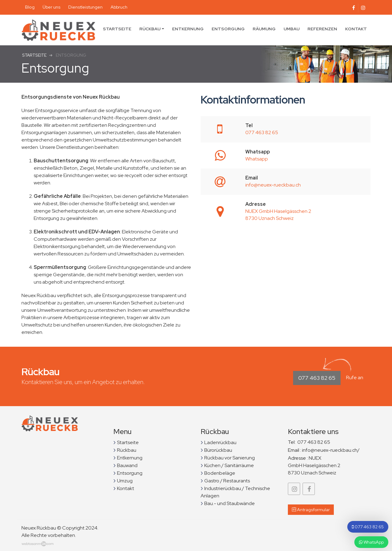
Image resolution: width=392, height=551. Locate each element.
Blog (30, 7)
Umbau (292, 29)
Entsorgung (228, 29)
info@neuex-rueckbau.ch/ (331, 450)
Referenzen (322, 29)
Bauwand (127, 465)
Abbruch (119, 7)
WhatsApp (371, 542)
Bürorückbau (218, 450)
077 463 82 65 (262, 132)
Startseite (117, 29)
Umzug (125, 481)
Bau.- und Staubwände (230, 503)
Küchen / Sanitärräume (229, 465)
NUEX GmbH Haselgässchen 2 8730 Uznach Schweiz (278, 215)
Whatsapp (257, 159)
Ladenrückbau (220, 442)
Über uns (51, 7)
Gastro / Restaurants (227, 481)
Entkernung (188, 29)
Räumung (264, 29)
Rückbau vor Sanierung (230, 458)
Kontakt (356, 29)
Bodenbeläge (220, 473)
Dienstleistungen (85, 7)
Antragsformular (311, 510)
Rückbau (150, 29)
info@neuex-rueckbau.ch (273, 185)
